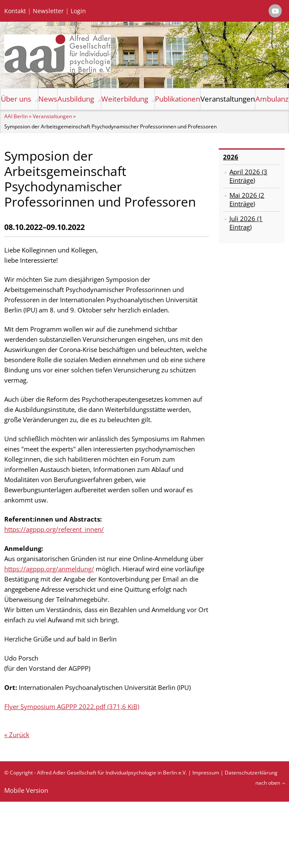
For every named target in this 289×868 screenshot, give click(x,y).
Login (78, 11)
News (48, 99)
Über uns (16, 99)
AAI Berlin (16, 116)
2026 (231, 157)
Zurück (19, 735)
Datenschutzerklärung (251, 773)
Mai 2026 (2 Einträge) (247, 199)
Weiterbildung (125, 99)
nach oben (268, 783)
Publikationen (177, 99)
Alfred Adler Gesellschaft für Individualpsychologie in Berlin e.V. (112, 773)
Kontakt (15, 11)
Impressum (206, 773)
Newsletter (48, 11)
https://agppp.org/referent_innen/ (54, 529)
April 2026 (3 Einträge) (248, 176)
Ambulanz (272, 99)
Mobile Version (26, 790)
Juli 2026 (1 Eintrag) (246, 223)
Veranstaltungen (228, 99)
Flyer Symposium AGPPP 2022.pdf (72, 706)
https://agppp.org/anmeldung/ (49, 569)
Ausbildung (76, 99)
